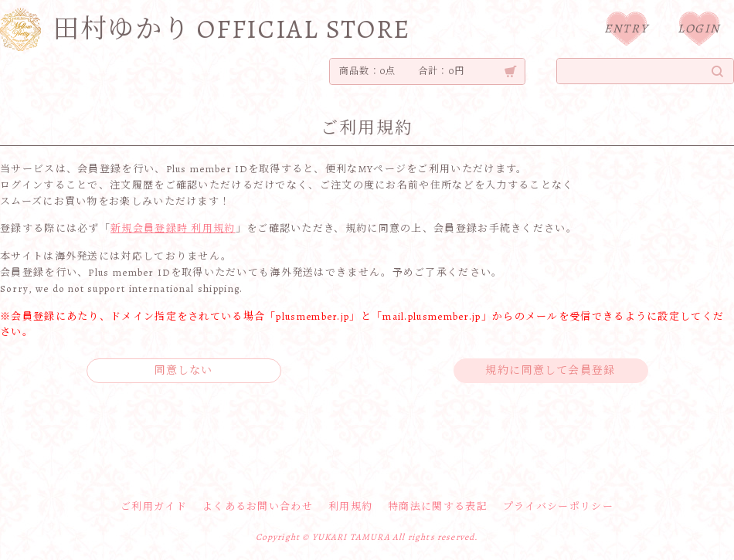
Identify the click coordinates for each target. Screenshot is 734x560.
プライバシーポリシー (558, 506)
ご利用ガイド (154, 506)
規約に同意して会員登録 (550, 370)
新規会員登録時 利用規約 (173, 228)
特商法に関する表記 (438, 506)
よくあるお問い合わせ (258, 506)
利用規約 (350, 506)
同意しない (183, 370)
